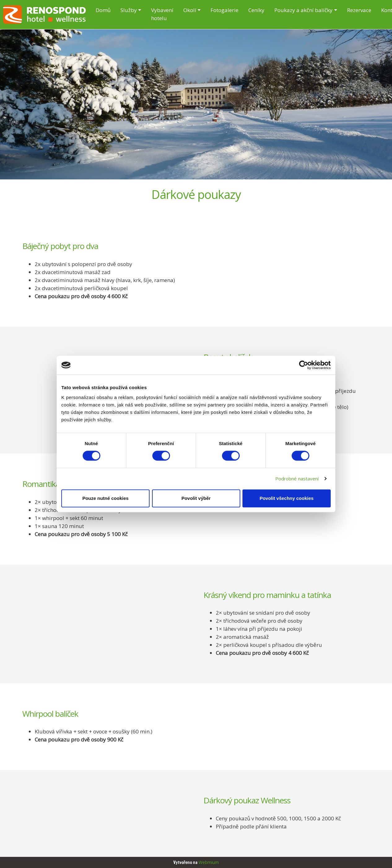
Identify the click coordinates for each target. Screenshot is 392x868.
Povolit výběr (196, 498)
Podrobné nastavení (297, 479)
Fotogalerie (224, 10)
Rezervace (359, 10)
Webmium (209, 862)
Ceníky (256, 10)
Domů (103, 10)
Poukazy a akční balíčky (303, 10)
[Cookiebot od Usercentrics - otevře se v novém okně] (304, 365)
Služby (129, 10)
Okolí (190, 10)
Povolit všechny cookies (286, 498)
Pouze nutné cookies (105, 498)
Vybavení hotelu (162, 14)
